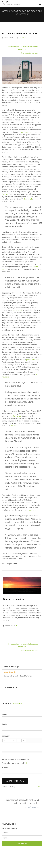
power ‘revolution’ (33, 360)
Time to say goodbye (13, 599)
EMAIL (4, 724)
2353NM (23, 38)
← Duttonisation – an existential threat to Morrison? (22, 48)
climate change (15, 416)
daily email (28, 199)
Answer (5, 767)
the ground (17, 310)
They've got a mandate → (31, 53)
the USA (14, 426)
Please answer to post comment (16, 759)
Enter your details (9, 828)
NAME (4, 715)
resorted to (32, 510)
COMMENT (6, 736)
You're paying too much (19, 33)
